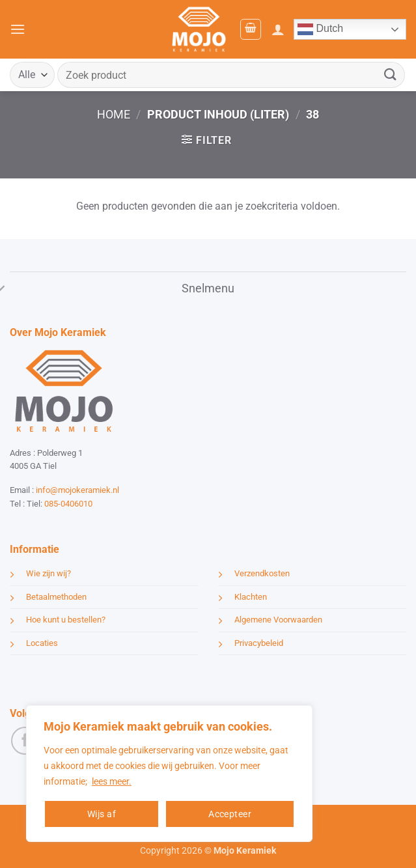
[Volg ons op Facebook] (25, 741)
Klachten (251, 597)
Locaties (42, 643)
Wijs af (102, 814)
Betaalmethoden (56, 597)
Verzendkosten (262, 573)
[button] (18, 29)
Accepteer (230, 814)
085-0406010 (68, 504)
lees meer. (112, 781)
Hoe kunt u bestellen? (66, 620)
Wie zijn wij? (49, 573)
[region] (169, 774)
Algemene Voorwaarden (278, 620)
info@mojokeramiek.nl (77, 490)
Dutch (320, 29)
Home (114, 114)
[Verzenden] (391, 75)
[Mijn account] (278, 29)
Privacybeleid (259, 643)
